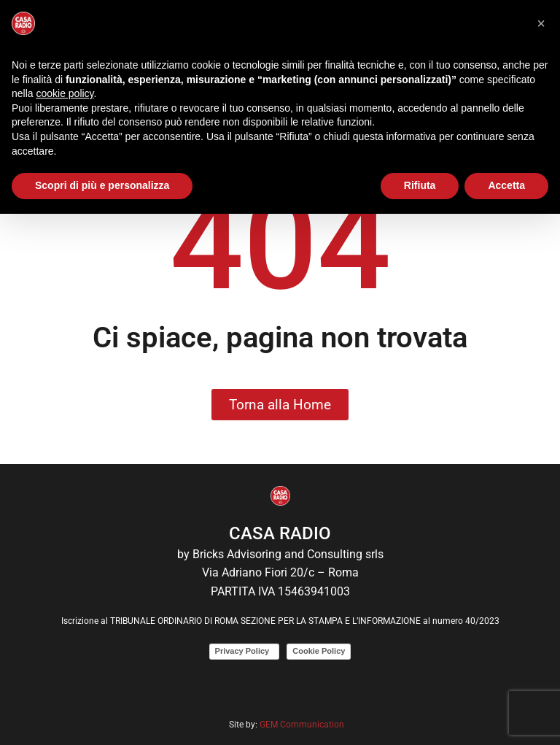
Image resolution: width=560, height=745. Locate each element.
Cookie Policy (319, 651)
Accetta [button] (506, 185)
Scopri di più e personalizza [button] (102, 185)
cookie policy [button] (65, 93)
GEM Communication (303, 725)
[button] (541, 23)
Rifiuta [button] (420, 185)
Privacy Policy (245, 651)
